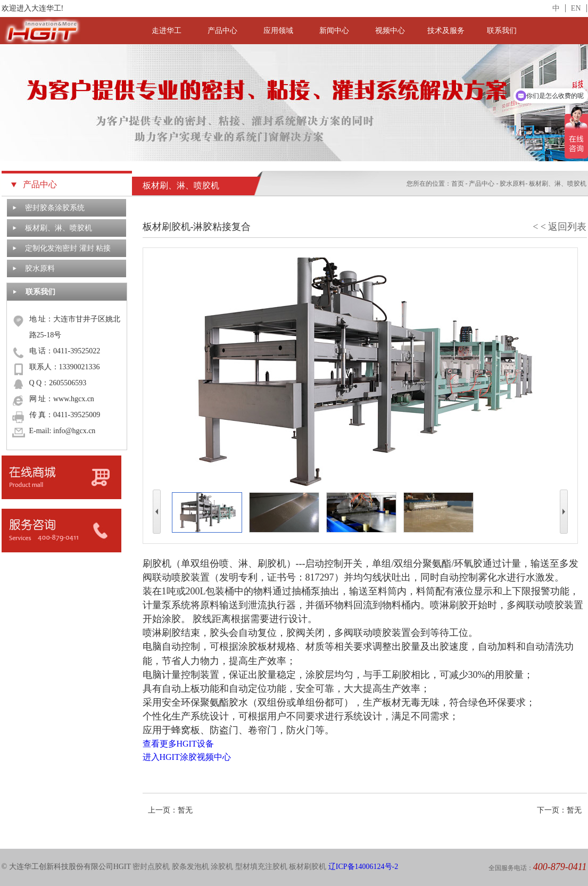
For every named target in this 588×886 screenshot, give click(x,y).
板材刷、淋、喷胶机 (59, 228)
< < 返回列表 (560, 227)
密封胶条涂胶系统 (55, 208)
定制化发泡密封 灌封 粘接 (68, 248)
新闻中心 (334, 31)
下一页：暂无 (559, 810)
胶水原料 (40, 268)
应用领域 (278, 31)
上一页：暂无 (170, 810)
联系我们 (502, 31)
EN (576, 8)
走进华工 (167, 31)
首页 (458, 184)
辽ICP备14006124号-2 (363, 867)
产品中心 (222, 31)
